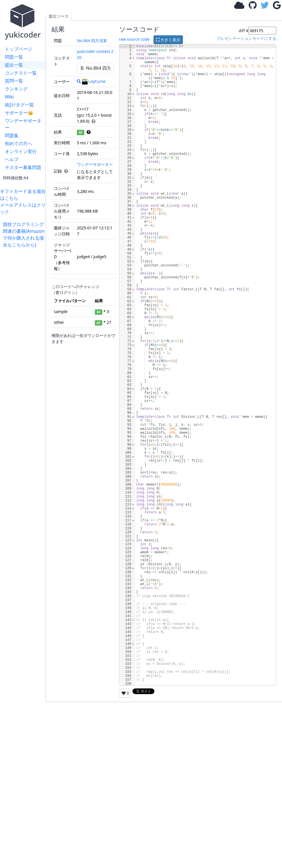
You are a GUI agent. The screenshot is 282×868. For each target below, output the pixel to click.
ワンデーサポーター (23, 124)
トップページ (19, 49)
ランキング (16, 89)
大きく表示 (168, 40)
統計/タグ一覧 (19, 105)
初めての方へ (19, 143)
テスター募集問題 (23, 167)
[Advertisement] (24, 334)
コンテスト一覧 (21, 73)
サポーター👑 (19, 113)
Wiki (9, 97)
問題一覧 (14, 57)
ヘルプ (12, 159)
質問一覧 (14, 81)
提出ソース (59, 16)
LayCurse (94, 81)
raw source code (134, 39)
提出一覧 (14, 65)
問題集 (12, 135)
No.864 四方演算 (92, 41)
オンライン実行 (21, 151)
